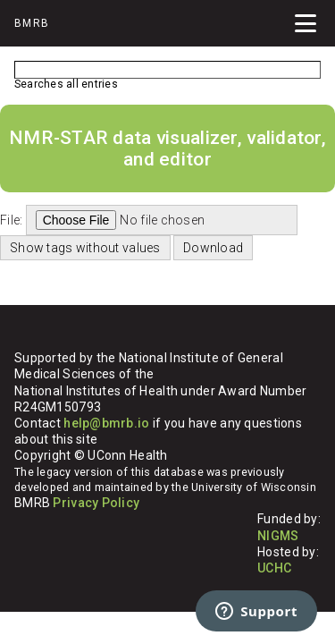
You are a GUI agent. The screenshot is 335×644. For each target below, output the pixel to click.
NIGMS (278, 536)
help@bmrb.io (106, 423)
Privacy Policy (96, 503)
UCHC (274, 568)
